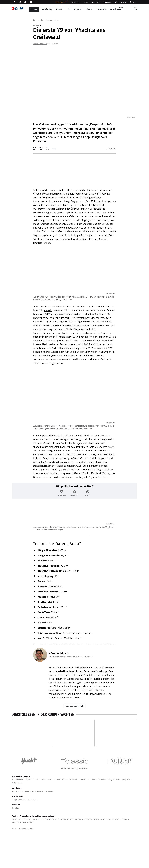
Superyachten (54, 49)
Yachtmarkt (102, 9)
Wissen (89, 9)
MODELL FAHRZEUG (103, 854)
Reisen (59, 9)
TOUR (71, 854)
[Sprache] (133, 2)
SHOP (14, 854)
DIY (68, 9)
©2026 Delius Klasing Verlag (23, 863)
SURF (58, 854)
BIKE (64, 854)
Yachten (34, 9)
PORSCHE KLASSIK (120, 854)
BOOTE (51, 854)
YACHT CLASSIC (25, 854)
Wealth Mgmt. (116, 9)
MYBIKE (78, 854)
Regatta (78, 9)
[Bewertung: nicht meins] (61, 491)
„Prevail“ (48, 308)
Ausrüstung (47, 9)
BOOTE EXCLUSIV (40, 854)
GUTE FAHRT (88, 854)
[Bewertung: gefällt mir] (74, 491)
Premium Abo (61, 2)
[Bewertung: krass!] (88, 491)
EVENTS (31, 857)
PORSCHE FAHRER (19, 857)
